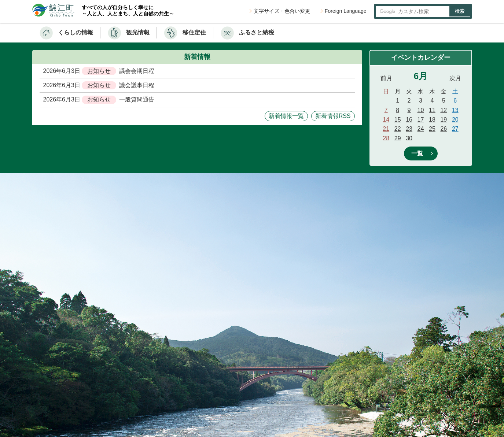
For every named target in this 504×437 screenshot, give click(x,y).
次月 (455, 78)
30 (409, 138)
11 (432, 110)
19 (444, 120)
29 (398, 138)
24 (421, 129)
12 (444, 110)
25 (432, 129)
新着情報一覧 (286, 116)
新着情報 (197, 57)
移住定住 (194, 32)
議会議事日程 (137, 85)
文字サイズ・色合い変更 (282, 11)
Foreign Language (346, 11)
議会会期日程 (137, 71)
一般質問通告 (137, 99)
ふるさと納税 (257, 32)
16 (409, 120)
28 (386, 138)
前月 (386, 78)
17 (421, 120)
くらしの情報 (76, 32)
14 (386, 120)
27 (455, 129)
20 (455, 120)
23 (409, 129)
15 (398, 120)
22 (398, 129)
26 (444, 129)
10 (421, 110)
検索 (460, 11)
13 (455, 110)
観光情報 (138, 32)
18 (432, 120)
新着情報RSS (333, 116)
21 (386, 129)
